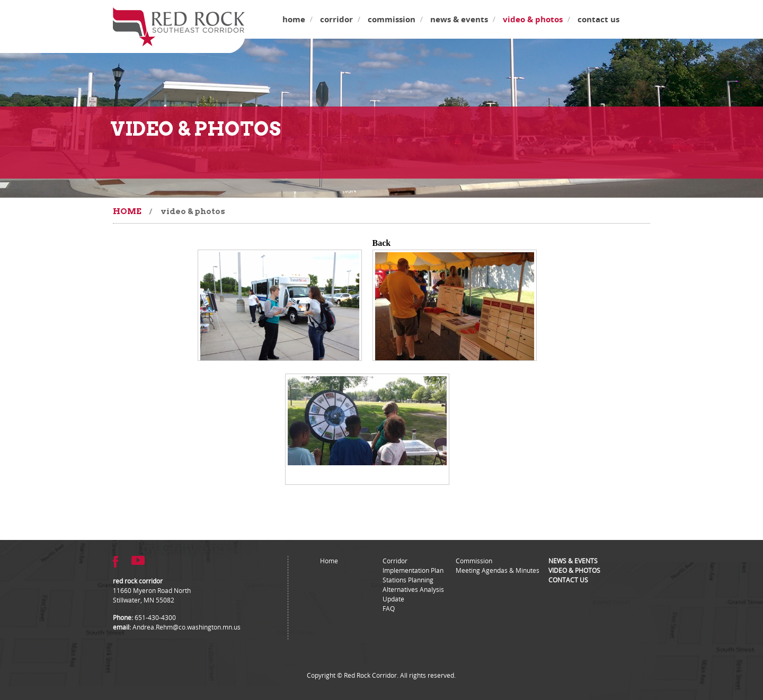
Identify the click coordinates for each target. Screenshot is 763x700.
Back (382, 243)
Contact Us (598, 19)
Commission (392, 19)
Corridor (336, 19)
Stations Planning (408, 580)
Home (294, 19)
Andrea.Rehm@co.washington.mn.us (187, 627)
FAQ (389, 608)
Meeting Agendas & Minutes (498, 570)
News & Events (459, 19)
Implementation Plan (413, 570)
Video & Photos (533, 19)
